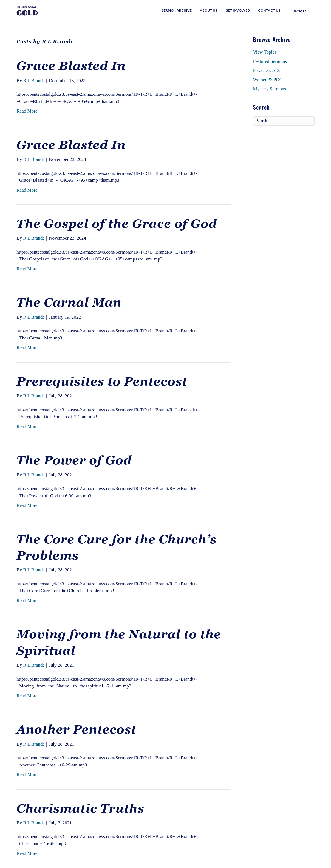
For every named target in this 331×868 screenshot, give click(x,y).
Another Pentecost (76, 729)
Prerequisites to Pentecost (102, 381)
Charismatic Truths (80, 808)
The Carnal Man (69, 302)
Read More (27, 111)
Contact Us (269, 10)
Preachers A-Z (267, 70)
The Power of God (74, 460)
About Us (209, 10)
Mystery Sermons (270, 89)
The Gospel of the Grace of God (117, 224)
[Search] (284, 121)
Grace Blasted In (71, 66)
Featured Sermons (270, 61)
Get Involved (238, 10)
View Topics (265, 52)
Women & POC (268, 80)
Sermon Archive (177, 10)
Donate (299, 11)
